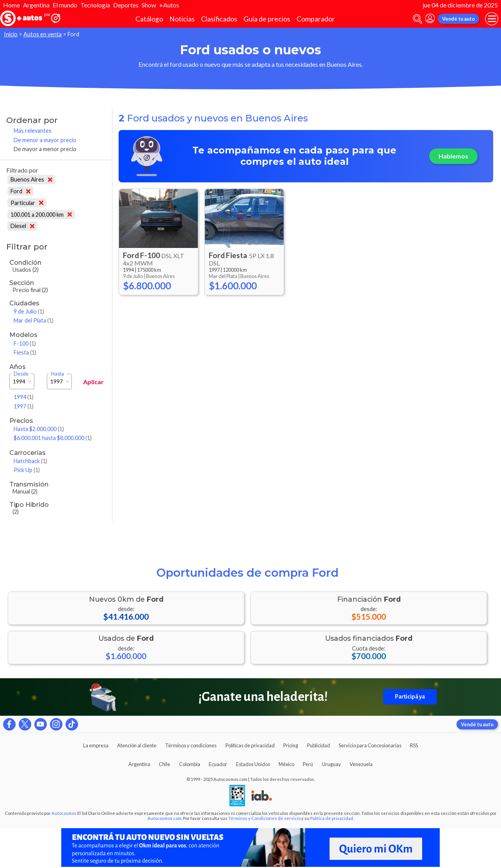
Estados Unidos (253, 764)
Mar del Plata (34, 320)
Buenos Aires (31, 179)
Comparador (316, 19)
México (286, 764)
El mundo (65, 5)
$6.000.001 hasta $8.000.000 (53, 438)
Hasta (58, 374)
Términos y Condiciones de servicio (264, 818)
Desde (21, 374)
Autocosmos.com (164, 818)
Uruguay (331, 764)
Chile (164, 764)
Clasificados (219, 19)
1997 (24, 406)
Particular (27, 203)
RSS (414, 745)
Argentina (36, 5)
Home (12, 5)
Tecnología (95, 5)
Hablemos (453, 156)
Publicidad (319, 745)
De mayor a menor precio (45, 149)
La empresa (96, 745)
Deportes (126, 5)
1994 (24, 397)
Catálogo (149, 19)
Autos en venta (43, 34)
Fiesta (25, 352)
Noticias (182, 19)
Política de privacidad (332, 818)
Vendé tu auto (458, 19)
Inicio (11, 34)
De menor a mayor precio (45, 140)
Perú (308, 764)
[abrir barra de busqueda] (417, 19)
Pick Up (27, 470)
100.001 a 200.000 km (41, 215)
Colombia (190, 764)
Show (149, 5)
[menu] (492, 19)
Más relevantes (33, 131)
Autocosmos (64, 813)
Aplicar (93, 382)
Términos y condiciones (191, 745)
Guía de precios (267, 19)
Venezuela (361, 764)
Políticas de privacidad (250, 745)
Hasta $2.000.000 (39, 429)
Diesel (22, 226)
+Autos (169, 5)
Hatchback (30, 461)
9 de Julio (29, 311)
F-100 (25, 343)
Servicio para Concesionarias (370, 745)
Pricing (291, 745)
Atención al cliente (137, 745)
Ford (20, 191)
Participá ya (410, 697)
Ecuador (218, 764)
